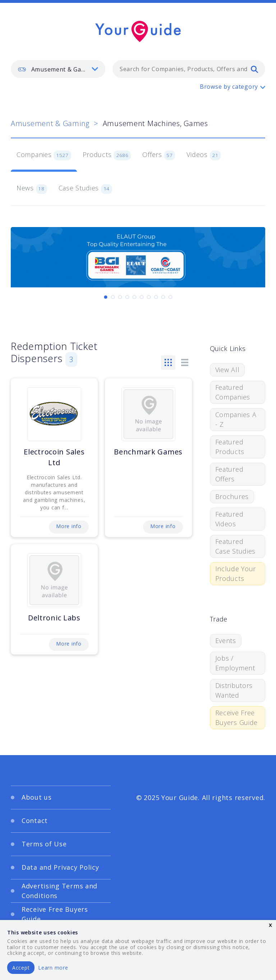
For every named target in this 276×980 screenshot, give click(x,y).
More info (69, 526)
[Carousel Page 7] (149, 297)
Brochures (232, 496)
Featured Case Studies (236, 546)
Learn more (53, 968)
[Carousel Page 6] (142, 297)
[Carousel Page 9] (163, 297)
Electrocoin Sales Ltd (54, 457)
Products (107, 155)
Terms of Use (44, 844)
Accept (21, 968)
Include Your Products (236, 574)
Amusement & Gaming (50, 123)
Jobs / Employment (235, 663)
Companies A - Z (236, 419)
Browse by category (229, 87)
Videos (204, 155)
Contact (35, 820)
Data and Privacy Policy (60, 867)
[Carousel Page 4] (127, 297)
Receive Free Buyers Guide (237, 718)
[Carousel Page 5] (134, 297)
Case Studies (85, 189)
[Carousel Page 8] (156, 297)
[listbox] (58, 69)
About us (37, 797)
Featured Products (230, 447)
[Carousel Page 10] (170, 297)
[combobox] (189, 69)
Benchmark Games (148, 452)
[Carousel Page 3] (120, 297)
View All (227, 370)
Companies (44, 155)
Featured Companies (233, 392)
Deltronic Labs (54, 618)
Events (226, 641)
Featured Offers (229, 474)
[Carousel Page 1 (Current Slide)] (106, 297)
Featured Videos (229, 519)
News (32, 189)
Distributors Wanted (234, 690)
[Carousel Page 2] (113, 297)
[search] (254, 69)
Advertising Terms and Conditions (59, 891)
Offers (159, 155)
